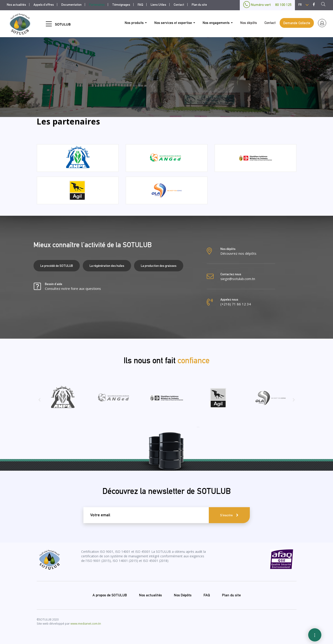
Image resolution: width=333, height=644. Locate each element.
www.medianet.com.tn (86, 623)
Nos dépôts (249, 23)
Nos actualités (16, 5)
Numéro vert (267, 5)
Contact (179, 5)
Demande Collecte (297, 23)
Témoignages (121, 5)
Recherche (325, 5)
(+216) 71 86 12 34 (236, 304)
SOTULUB (63, 24)
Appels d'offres (44, 5)
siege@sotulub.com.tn (238, 279)
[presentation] (39, 401)
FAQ (140, 5)
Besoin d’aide (73, 287)
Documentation (71, 5)
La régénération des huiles (107, 266)
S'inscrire (226, 515)
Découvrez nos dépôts (238, 253)
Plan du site (199, 5)
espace (322, 23)
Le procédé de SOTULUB (57, 266)
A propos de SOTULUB (110, 595)
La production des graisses (159, 266)
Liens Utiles (158, 5)
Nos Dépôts (183, 595)
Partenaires (97, 5)
